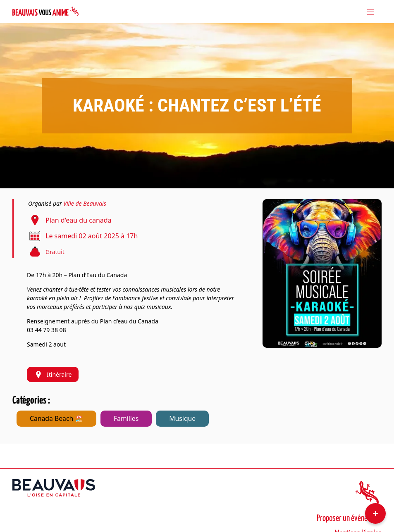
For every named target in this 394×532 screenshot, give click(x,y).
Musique (182, 418)
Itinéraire (53, 374)
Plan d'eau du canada (79, 220)
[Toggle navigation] (370, 12)
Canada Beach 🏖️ (56, 418)
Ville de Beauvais (85, 203)
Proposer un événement (349, 518)
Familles (126, 418)
